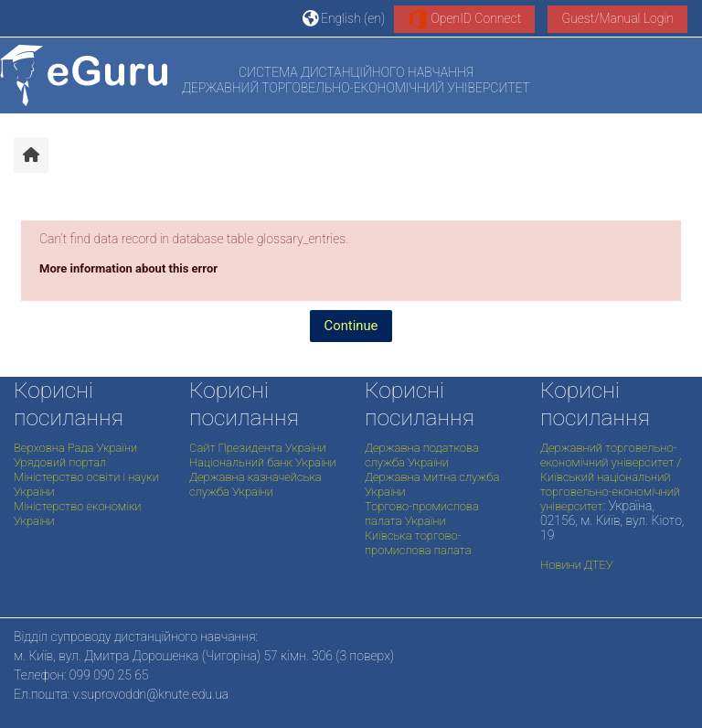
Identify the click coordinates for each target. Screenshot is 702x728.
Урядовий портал (60, 462)
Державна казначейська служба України (255, 484)
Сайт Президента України (258, 448)
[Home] (84, 75)
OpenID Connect (464, 19)
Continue (351, 326)
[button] (344, 18)
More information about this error (128, 268)
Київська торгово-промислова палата (418, 543)
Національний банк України (263, 462)
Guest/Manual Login (617, 18)
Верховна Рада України (75, 448)
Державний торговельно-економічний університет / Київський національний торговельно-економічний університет (611, 477)
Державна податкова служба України (422, 455)
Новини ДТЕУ (577, 565)
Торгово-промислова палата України (422, 514)
